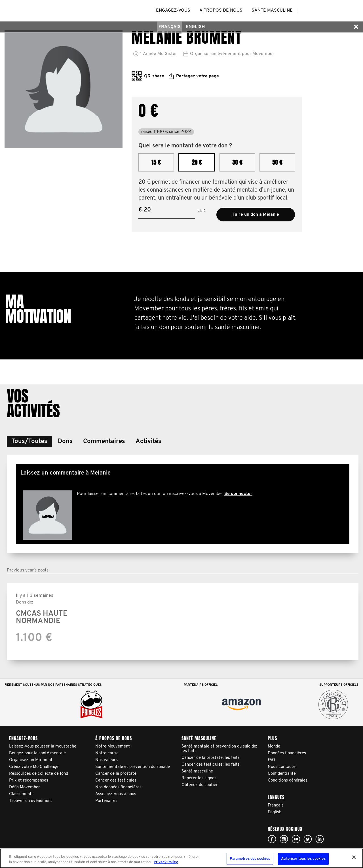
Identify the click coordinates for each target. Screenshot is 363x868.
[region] (181, 858)
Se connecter (238, 494)
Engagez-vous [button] (173, 10)
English (195, 27)
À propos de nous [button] (221, 10)
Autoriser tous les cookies (303, 859)
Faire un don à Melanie (256, 215)
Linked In (320, 839)
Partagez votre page (194, 76)
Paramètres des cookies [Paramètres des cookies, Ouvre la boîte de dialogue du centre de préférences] (250, 859)
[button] (356, 27)
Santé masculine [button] (272, 10)
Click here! (272, 839)
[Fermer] (354, 857)
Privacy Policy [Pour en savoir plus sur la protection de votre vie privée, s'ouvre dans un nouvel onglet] (166, 862)
